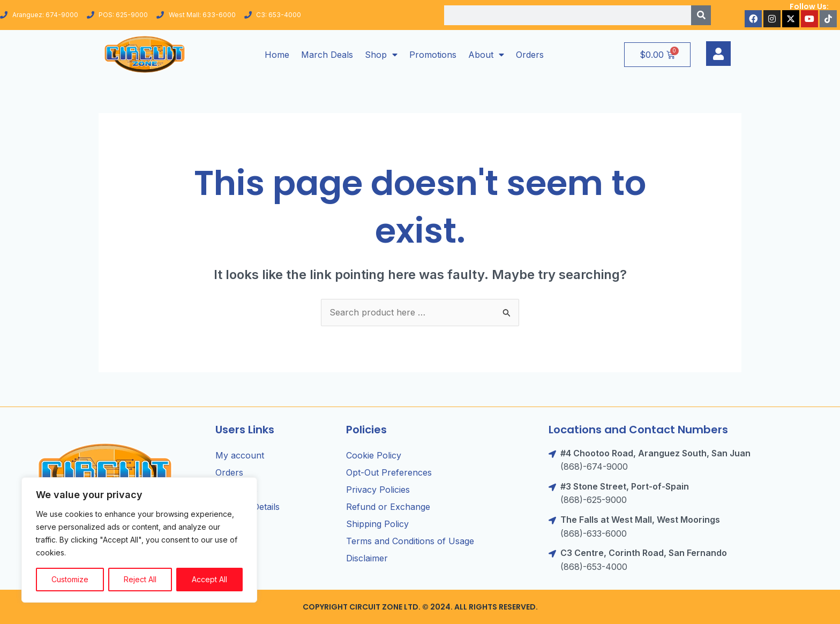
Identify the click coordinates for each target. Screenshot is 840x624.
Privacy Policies (378, 490)
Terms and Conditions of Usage (410, 541)
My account (240, 455)
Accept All (209, 579)
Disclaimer (367, 558)
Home (277, 55)
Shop (381, 55)
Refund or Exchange (388, 507)
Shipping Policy (377, 524)
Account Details (247, 507)
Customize (70, 579)
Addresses (237, 490)
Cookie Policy (374, 455)
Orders (530, 55)
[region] (139, 540)
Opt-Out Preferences (389, 472)
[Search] (701, 15)
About (486, 55)
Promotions (433, 55)
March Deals (327, 55)
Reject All (140, 579)
